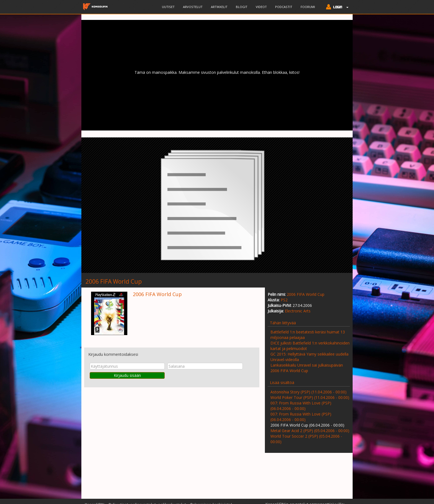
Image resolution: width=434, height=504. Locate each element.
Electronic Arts (298, 311)
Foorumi (308, 7)
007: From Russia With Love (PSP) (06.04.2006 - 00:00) (301, 406)
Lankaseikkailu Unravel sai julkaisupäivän (307, 365)
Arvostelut (193, 7)
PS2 (284, 300)
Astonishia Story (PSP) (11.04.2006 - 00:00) (308, 392)
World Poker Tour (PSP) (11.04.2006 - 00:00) (310, 397)
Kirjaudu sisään (127, 375)
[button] (336, 7)
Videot (261, 7)
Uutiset (168, 7)
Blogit (242, 7)
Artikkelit (219, 7)
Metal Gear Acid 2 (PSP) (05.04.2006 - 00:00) (310, 431)
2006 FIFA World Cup (306, 294)
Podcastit (284, 7)
